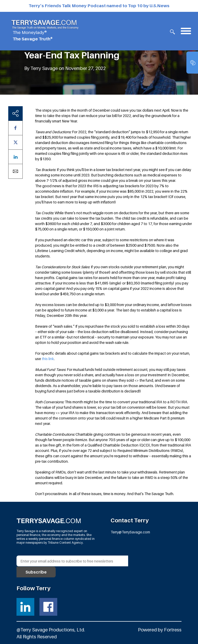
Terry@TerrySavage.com (130, 532)
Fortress (173, 629)
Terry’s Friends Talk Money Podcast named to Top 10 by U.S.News (99, 6)
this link (48, 359)
